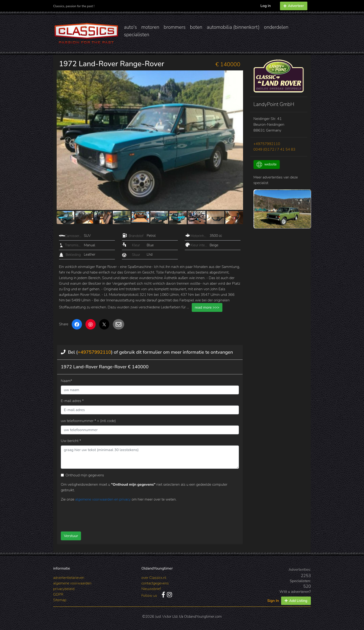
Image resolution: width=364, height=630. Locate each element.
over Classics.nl (154, 578)
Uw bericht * (71, 441)
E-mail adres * (72, 401)
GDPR (58, 594)
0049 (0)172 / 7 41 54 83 (275, 149)
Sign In (273, 601)
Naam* (67, 381)
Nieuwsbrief (151, 589)
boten (196, 27)
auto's (130, 27)
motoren (150, 27)
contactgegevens (155, 583)
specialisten (137, 35)
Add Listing (296, 601)
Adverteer (294, 6)
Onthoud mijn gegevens (85, 475)
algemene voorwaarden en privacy (103, 499)
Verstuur (71, 536)
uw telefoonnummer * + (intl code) (88, 421)
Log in (266, 6)
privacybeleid (64, 589)
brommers (175, 27)
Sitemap (60, 600)
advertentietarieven (69, 578)
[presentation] (142, 515)
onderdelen (276, 27)
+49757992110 (94, 352)
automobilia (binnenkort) (233, 27)
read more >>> (207, 307)
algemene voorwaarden (72, 583)
